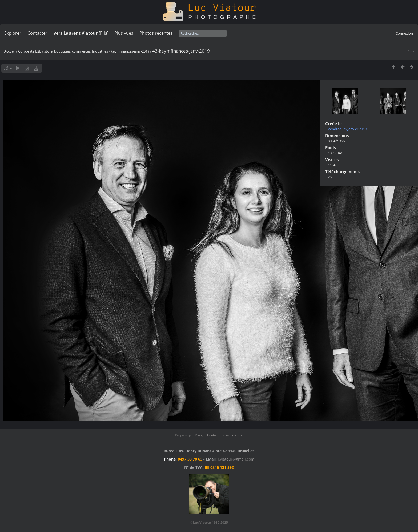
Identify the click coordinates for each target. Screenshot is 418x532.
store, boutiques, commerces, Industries (76, 51)
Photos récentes (156, 33)
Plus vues (124, 33)
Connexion (404, 33)
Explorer (13, 33)
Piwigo (200, 435)
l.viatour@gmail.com (236, 459)
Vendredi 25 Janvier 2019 (347, 129)
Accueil (10, 51)
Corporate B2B (30, 51)
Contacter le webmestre (225, 435)
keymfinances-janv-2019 (130, 51)
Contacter (37, 33)
